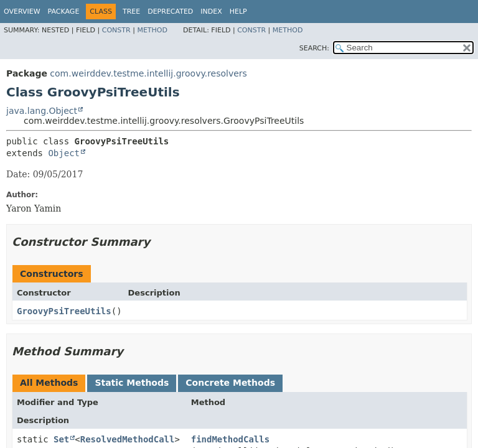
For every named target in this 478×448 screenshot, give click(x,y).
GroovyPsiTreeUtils (64, 311)
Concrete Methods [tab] (230, 383)
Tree (131, 12)
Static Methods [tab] (132, 383)
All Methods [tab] (49, 383)
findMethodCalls (230, 439)
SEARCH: (314, 48)
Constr (116, 30)
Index (211, 12)
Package (64, 12)
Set (61, 439)
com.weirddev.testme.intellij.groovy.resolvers (148, 73)
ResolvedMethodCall (128, 439)
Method (152, 30)
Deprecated (170, 12)
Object (64, 153)
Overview (22, 12)
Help (238, 12)
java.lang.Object (42, 111)
